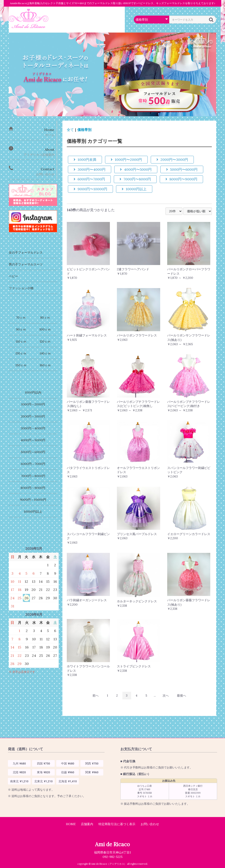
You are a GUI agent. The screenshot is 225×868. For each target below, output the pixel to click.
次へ (166, 695)
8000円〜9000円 (181, 179)
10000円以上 (134, 189)
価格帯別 (84, 130)
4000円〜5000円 (136, 169)
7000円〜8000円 (135, 179)
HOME (71, 824)
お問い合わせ (150, 824)
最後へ (181, 695)
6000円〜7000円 (89, 179)
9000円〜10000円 (90, 189)
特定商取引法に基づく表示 (117, 824)
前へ (96, 695)
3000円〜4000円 (90, 169)
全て (70, 130)
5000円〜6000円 (182, 169)
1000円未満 (85, 160)
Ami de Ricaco (112, 844)
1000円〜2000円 (126, 160)
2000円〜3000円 (172, 160)
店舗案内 (87, 824)
